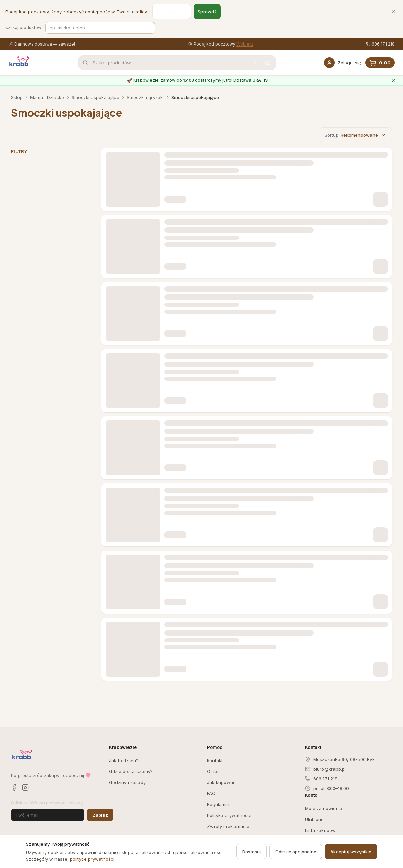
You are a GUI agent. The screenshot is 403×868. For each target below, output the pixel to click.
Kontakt (215, 760)
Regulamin (218, 804)
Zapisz (100, 815)
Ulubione (314, 819)
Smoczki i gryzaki (145, 97)
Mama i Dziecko (47, 97)
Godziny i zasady (127, 782)
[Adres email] (48, 815)
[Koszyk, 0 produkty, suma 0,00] (380, 63)
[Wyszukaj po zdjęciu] (268, 63)
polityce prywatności (92, 859)
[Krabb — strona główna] (19, 62)
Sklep (17, 97)
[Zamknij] (393, 12)
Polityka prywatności (229, 815)
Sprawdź (207, 12)
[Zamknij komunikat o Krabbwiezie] (394, 80)
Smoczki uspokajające (95, 97)
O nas (213, 771)
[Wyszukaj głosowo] (255, 63)
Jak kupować (221, 782)
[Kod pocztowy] (172, 12)
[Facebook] (14, 788)
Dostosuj (252, 852)
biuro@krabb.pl (325, 769)
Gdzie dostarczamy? (131, 771)
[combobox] (177, 63)
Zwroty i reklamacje (228, 826)
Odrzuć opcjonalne (296, 852)
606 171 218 (380, 44)
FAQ (211, 793)
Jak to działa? (124, 760)
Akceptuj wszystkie (351, 852)
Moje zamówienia (324, 808)
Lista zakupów (320, 830)
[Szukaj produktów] (100, 28)
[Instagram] (25, 788)
